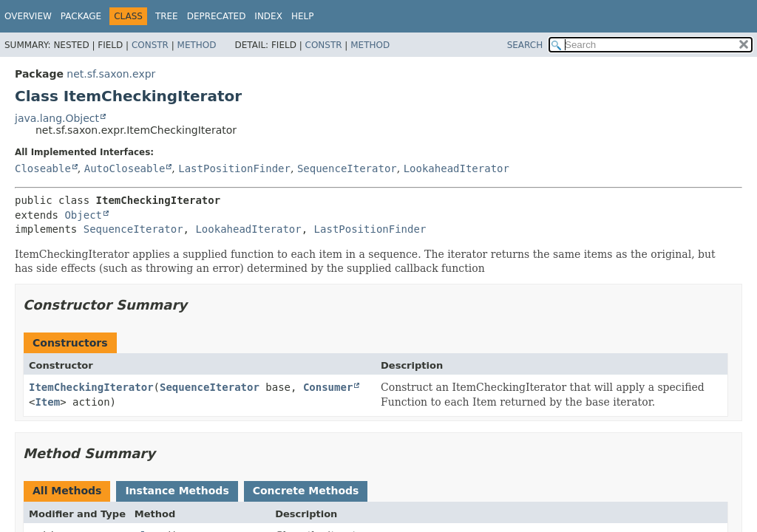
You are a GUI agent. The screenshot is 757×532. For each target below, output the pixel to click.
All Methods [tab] (67, 491)
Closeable (43, 168)
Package (81, 16)
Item (47, 402)
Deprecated (217, 16)
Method (197, 45)
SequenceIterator (347, 168)
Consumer (328, 387)
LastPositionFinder (234, 168)
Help (303, 16)
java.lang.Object (57, 118)
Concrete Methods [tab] (306, 491)
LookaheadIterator (456, 168)
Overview (28, 16)
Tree (167, 16)
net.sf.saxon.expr (111, 74)
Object (83, 215)
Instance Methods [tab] (177, 491)
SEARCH (525, 45)
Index (268, 16)
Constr (150, 45)
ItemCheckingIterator (91, 387)
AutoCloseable (125, 168)
